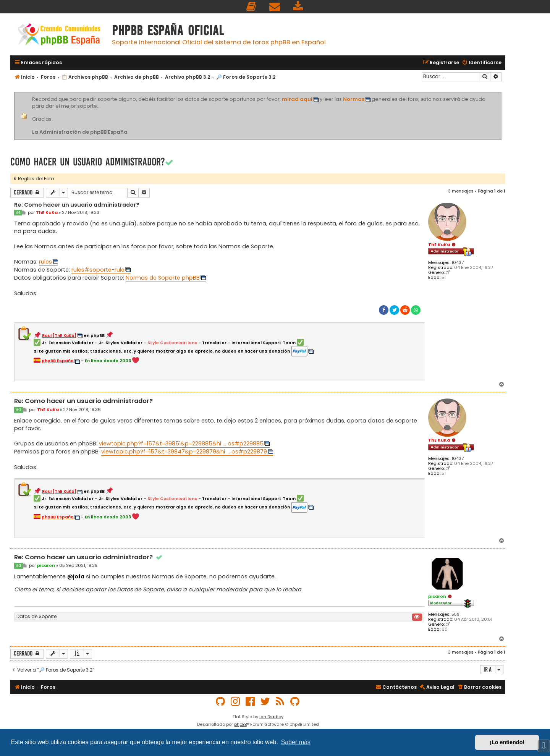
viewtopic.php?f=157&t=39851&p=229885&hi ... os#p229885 (181, 444)
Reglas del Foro (34, 179)
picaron (437, 596)
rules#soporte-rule (98, 270)
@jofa (76, 576)
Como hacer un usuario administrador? (88, 162)
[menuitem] (252, 7)
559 (455, 614)
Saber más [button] (296, 742)
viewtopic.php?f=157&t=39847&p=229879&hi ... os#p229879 (184, 452)
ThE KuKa (439, 244)
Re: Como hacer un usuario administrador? (77, 205)
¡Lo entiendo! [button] (507, 742)
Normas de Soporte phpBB (163, 278)
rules (45, 262)
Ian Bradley (271, 717)
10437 (458, 263)
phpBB (240, 724)
